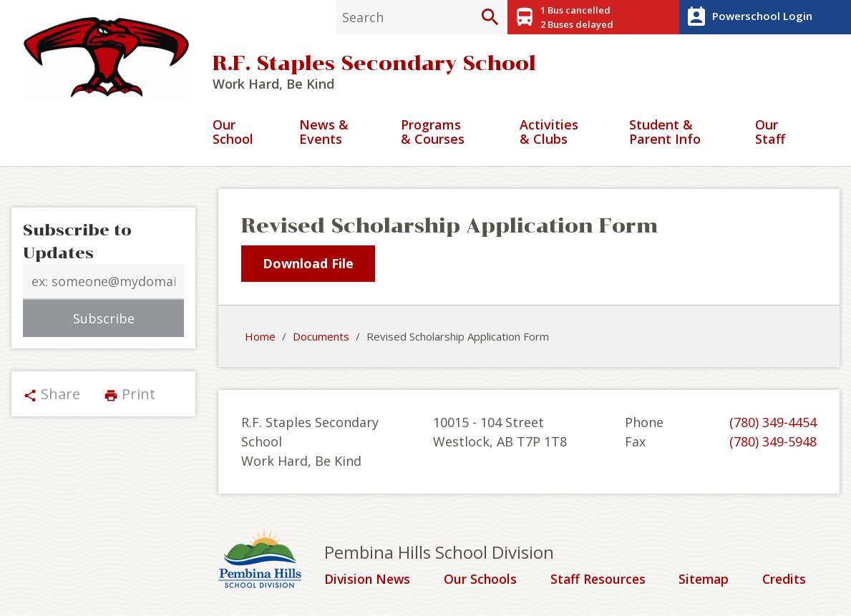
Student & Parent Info (665, 133)
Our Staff (770, 133)
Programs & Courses (433, 133)
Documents (321, 337)
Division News (369, 580)
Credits (786, 580)
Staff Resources (598, 580)
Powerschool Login (748, 17)
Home (260, 337)
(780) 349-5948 (773, 442)
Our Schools (481, 580)
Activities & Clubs (549, 133)
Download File (308, 264)
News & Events (324, 133)
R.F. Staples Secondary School (374, 64)
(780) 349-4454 (773, 423)
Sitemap (705, 580)
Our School (233, 133)
